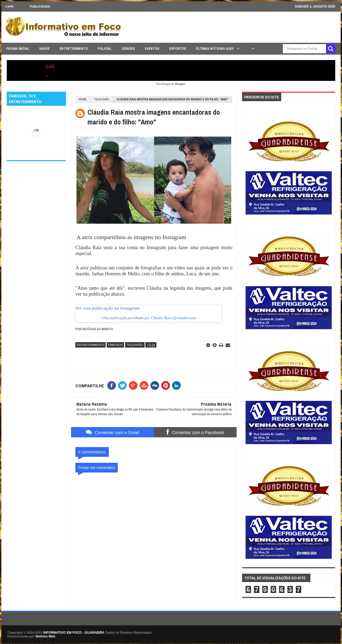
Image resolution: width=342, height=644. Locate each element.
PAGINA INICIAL (18, 49)
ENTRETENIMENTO (74, 49)
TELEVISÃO (102, 99)
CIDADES (128, 49)
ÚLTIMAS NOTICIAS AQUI (215, 49)
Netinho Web (45, 636)
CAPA (9, 6)
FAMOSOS (115, 345)
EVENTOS (152, 49)
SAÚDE (44, 49)
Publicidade (40, 6)
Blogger (180, 84)
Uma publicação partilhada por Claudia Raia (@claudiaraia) (149, 318)
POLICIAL (105, 49)
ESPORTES (178, 49)
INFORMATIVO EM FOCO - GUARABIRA (74, 633)
